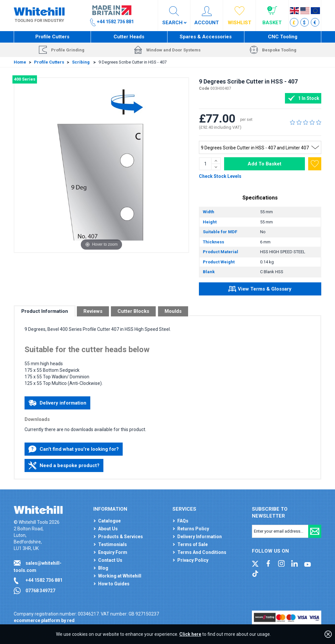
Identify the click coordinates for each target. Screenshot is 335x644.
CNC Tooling (283, 37)
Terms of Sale (193, 544)
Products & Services (121, 537)
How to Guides (114, 584)
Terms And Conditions (202, 552)
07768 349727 (40, 591)
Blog (103, 568)
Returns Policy (193, 529)
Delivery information (57, 403)
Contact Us (110, 560)
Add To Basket (264, 164)
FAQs (183, 521)
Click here (190, 634)
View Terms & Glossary (260, 290)
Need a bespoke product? (64, 465)
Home (20, 62)
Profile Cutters (52, 37)
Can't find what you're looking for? (74, 449)
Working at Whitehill (120, 576)
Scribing (81, 62)
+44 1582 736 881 (44, 580)
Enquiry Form (113, 552)
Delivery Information (200, 537)
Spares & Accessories (206, 37)
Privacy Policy (193, 560)
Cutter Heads (129, 37)
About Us (108, 529)
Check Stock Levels (220, 176)
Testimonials (113, 544)
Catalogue (109, 521)
